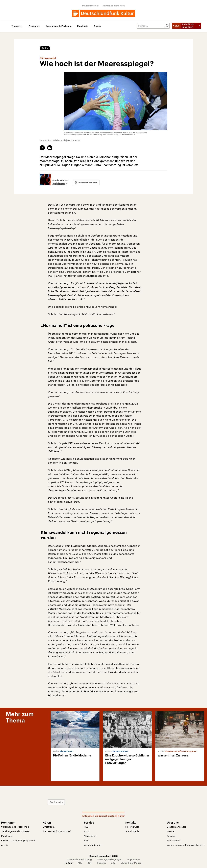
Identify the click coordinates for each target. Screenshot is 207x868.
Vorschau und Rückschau (15, 827)
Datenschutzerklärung (80, 859)
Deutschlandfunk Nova (114, 6)
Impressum (134, 859)
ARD (80, 863)
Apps (87, 831)
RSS (86, 840)
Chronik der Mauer (131, 863)
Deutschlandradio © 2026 (103, 856)
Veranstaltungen (93, 845)
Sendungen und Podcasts (15, 831)
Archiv (97, 26)
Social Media (132, 831)
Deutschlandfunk (91, 6)
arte (113, 863)
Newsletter (90, 836)
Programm (34, 26)
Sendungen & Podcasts (59, 26)
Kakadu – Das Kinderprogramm (18, 840)
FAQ (86, 827)
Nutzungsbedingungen (110, 859)
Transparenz (173, 840)
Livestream (49, 827)
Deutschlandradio (176, 827)
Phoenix (101, 863)
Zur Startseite (56, 802)
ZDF (90, 863)
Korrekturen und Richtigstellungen (186, 845)
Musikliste (83, 26)
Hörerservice (132, 827)
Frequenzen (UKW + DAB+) (57, 831)
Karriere (171, 836)
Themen (16, 26)
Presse (170, 831)
